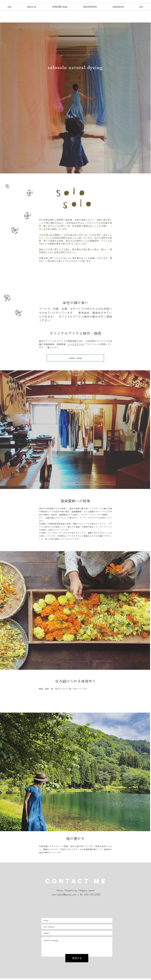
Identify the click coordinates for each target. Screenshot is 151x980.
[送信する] (77, 958)
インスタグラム (76, 344)
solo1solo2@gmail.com (64, 895)
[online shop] (75, 358)
